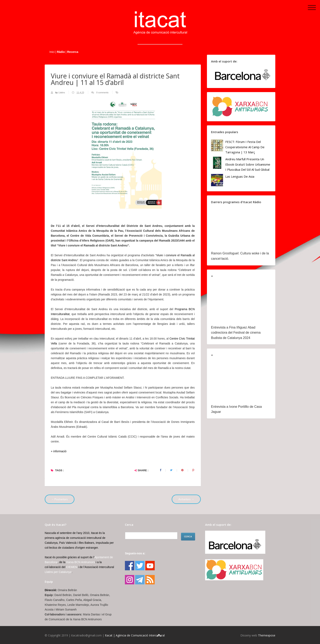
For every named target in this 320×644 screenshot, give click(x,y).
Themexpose (267, 635)
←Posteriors (60, 499)
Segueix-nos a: (135, 553)
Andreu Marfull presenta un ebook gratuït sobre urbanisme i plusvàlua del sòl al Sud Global (248, 164)
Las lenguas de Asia (240, 176)
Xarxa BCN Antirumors (81, 562)
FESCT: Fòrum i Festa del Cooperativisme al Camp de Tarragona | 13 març (245, 147)
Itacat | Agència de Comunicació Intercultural (135, 635)
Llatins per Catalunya (58, 572)
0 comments (102, 92)
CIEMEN (72, 567)
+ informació (59, 451)
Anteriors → (186, 499)
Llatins (62, 92)
